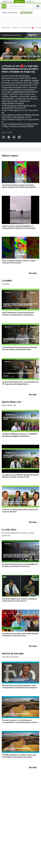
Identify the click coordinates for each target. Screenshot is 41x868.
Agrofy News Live (26, 13)
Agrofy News (6, 28)
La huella (5, 284)
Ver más (34, 273)
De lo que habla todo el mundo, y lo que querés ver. (18, 534)
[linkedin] (14, 137)
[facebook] (3, 137)
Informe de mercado (10, 657)
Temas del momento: (10, 13)
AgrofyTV (15, 28)
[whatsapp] (19, 137)
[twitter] (9, 137)
